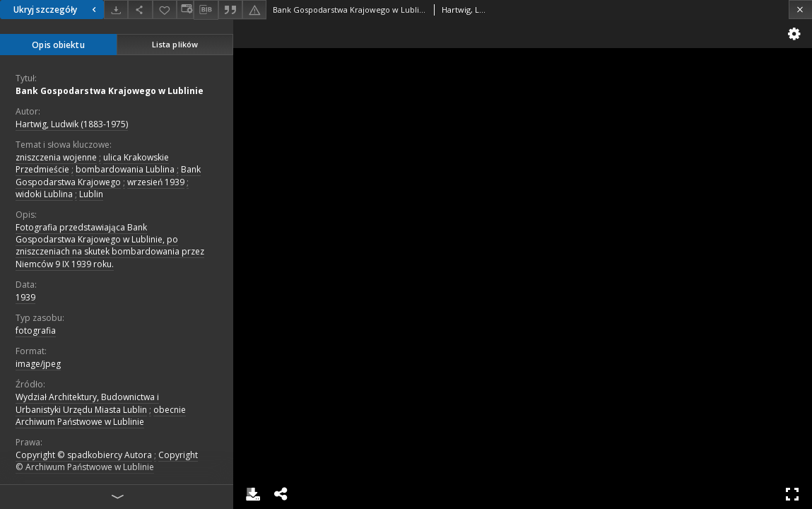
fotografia (36, 330)
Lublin (91, 194)
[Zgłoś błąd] (254, 10)
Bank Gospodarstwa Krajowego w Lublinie (110, 91)
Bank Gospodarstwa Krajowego (108, 175)
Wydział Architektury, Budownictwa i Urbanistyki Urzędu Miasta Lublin (87, 403)
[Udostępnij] (140, 10)
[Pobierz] (116, 10)
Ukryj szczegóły (57, 10)
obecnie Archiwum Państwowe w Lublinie (101, 416)
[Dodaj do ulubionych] (165, 10)
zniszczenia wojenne (56, 157)
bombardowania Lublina (125, 169)
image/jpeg (38, 364)
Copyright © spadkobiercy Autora (84, 455)
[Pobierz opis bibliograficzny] (206, 10)
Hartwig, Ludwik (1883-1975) (72, 124)
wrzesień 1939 (156, 182)
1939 (25, 297)
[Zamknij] (800, 10)
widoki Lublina (44, 194)
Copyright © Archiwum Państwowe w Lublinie (107, 461)
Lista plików (175, 44)
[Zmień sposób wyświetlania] (185, 10)
